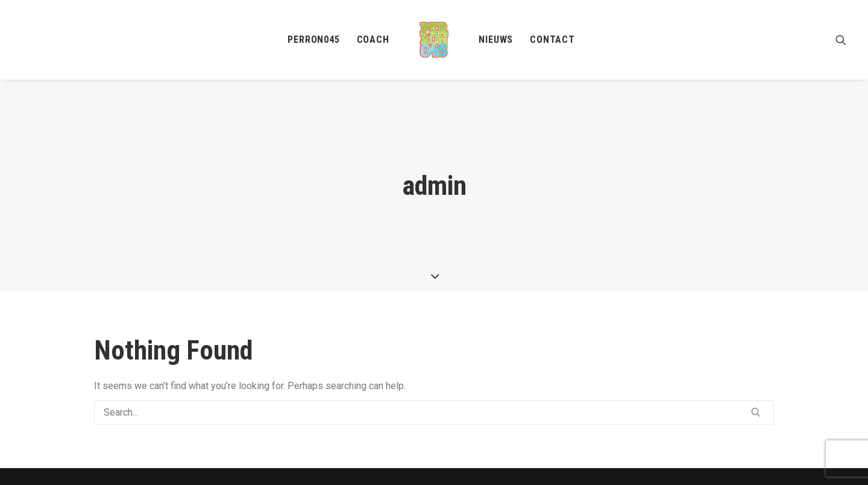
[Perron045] (434, 40)
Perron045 (313, 40)
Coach (373, 40)
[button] (841, 40)
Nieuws (496, 40)
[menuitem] (313, 40)
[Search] (434, 406)
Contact (552, 40)
